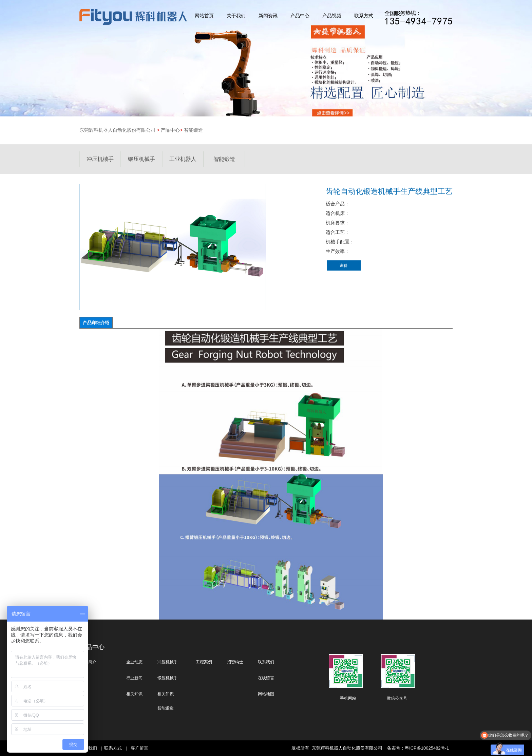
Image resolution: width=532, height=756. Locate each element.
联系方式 (364, 16)
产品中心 (300, 16)
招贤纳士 (235, 662)
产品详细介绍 (96, 323)
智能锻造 (193, 130)
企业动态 (134, 662)
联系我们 (266, 662)
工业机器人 (183, 159)
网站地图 (266, 694)
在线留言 (266, 678)
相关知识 (134, 694)
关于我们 (236, 16)
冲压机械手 (100, 159)
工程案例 (204, 662)
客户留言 (139, 748)
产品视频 (332, 16)
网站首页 (204, 16)
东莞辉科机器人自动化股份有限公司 (117, 130)
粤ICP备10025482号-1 (427, 748)
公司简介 (88, 662)
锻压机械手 (141, 159)
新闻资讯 (268, 16)
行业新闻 (134, 678)
